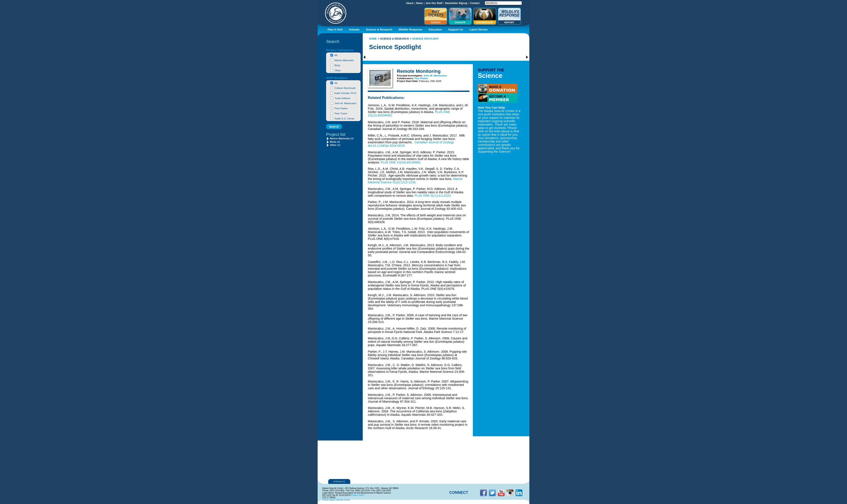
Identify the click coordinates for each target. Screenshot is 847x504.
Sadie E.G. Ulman (345, 118)
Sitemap (339, 481)
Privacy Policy (358, 495)
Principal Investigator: (410, 75)
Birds (337, 65)
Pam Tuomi (341, 113)
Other (338, 70)
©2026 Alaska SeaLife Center (336, 500)
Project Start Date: (408, 81)
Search (333, 41)
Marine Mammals (344, 60)
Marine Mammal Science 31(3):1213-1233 (415, 181)
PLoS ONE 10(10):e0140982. (401, 162)
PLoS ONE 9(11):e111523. (433, 196)
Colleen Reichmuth (345, 88)
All (336, 55)
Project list (336, 134)
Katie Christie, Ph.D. (346, 93)
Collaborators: (406, 78)
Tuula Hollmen (343, 98)
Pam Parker (341, 108)
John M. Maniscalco (345, 103)
